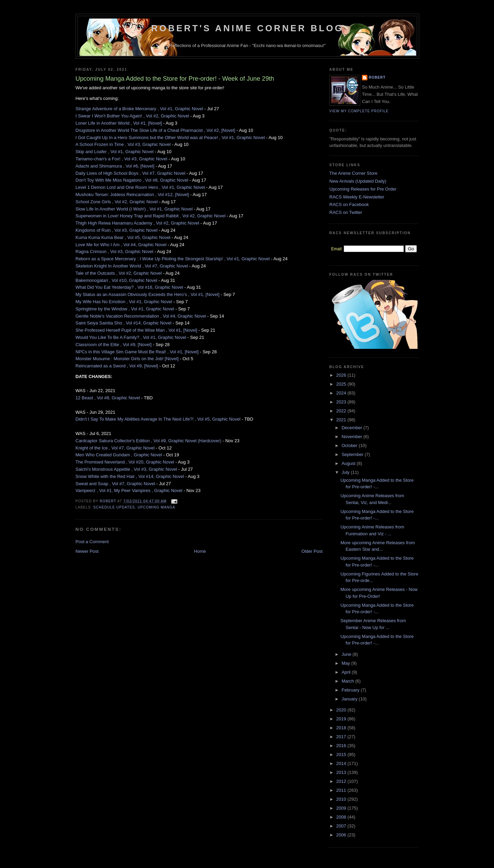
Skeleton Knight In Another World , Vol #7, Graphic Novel (132, 266)
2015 (342, 755)
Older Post (312, 551)
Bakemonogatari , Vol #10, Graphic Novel (116, 280)
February (351, 690)
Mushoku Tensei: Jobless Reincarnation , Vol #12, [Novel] (132, 195)
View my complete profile (359, 111)
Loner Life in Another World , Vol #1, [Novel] (119, 123)
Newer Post (87, 551)
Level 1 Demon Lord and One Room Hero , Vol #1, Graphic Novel (140, 187)
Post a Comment (92, 542)
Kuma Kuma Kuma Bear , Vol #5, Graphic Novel (123, 237)
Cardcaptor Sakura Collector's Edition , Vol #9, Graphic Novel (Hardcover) (148, 441)
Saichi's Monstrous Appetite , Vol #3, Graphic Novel (126, 469)
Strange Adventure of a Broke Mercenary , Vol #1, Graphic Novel (139, 109)
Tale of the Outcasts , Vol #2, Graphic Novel (119, 273)
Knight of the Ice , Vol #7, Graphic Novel (115, 448)
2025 (342, 384)
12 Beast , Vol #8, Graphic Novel (108, 398)
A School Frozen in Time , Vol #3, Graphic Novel (123, 144)
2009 (342, 808)
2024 (342, 393)
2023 (342, 402)
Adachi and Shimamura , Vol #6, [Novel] (115, 166)
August (349, 463)
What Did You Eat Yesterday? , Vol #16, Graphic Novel (129, 287)
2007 (342, 826)
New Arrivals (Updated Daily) (358, 181)
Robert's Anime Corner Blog (248, 28)
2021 (342, 420)
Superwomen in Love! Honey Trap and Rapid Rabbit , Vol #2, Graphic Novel (150, 216)
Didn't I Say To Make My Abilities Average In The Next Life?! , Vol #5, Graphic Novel (158, 419)
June (347, 654)
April (347, 672)
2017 (342, 737)
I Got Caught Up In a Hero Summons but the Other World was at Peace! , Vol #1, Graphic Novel (170, 138)
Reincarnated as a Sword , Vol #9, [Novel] (117, 366)
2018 (342, 728)
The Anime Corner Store (353, 173)
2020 (342, 710)
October (350, 446)
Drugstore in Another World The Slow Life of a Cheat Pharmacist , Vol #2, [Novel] (155, 130)
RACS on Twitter (346, 212)
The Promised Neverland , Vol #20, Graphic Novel (125, 462)
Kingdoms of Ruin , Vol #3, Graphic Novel (116, 230)
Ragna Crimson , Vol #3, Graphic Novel (114, 252)
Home (200, 551)
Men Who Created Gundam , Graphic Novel (119, 455)
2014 (342, 763)
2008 (342, 817)
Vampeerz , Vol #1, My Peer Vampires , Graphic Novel (129, 490)
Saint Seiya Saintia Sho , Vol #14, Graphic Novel (123, 323)
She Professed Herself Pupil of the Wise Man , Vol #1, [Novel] (136, 330)
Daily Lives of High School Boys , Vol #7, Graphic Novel (130, 173)
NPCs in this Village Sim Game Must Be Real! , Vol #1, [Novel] (137, 352)
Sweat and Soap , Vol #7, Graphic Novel (115, 484)
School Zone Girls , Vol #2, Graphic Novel (117, 202)
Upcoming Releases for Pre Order (363, 189)
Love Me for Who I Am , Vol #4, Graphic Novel (121, 245)
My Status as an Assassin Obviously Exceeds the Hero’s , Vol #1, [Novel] (148, 294)
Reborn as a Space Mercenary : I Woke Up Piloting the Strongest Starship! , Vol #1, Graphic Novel (173, 259)
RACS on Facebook (349, 204)
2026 (342, 375)
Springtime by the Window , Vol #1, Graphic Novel (125, 309)
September (353, 454)
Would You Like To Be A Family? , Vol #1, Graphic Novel (131, 337)
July (346, 472)
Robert (377, 77)
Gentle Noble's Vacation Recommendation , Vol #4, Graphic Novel (141, 316)
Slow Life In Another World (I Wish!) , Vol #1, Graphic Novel (134, 209)
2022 (342, 411)
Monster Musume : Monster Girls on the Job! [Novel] (127, 359)
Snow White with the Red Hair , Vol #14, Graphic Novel (130, 476)
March (349, 681)
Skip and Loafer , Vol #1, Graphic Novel (115, 152)
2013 (342, 772)
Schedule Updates (114, 507)
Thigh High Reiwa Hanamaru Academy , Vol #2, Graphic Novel (137, 223)
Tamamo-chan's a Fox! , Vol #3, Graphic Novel (121, 159)
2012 (342, 781)
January (350, 699)
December (353, 428)
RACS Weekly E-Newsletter (357, 197)
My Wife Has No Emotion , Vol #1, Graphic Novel (124, 302)
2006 (342, 835)
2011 (342, 790)
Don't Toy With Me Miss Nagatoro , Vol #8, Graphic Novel (132, 180)
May (346, 663)
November (353, 437)
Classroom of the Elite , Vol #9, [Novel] (114, 345)
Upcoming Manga (156, 507)
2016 (342, 746)
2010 (342, 799)
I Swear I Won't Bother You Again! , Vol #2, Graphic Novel (132, 116)
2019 (342, 719)
